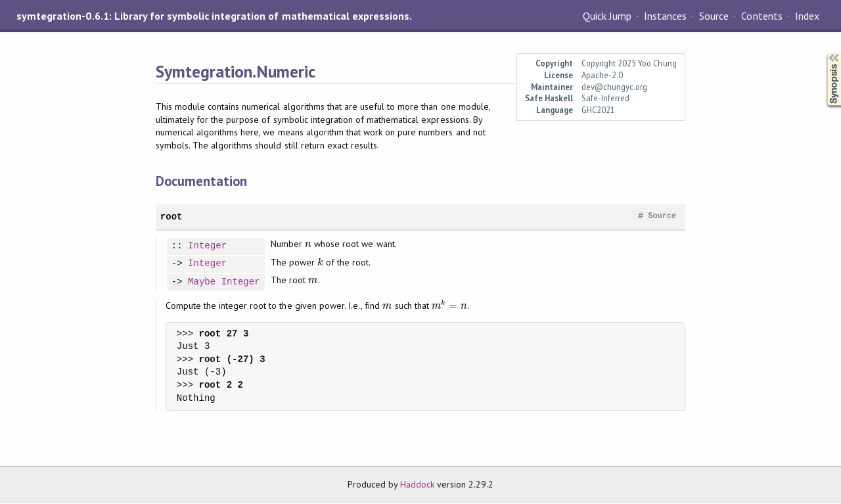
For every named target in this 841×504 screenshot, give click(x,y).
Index (807, 16)
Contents (761, 16)
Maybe (202, 282)
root (171, 217)
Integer (207, 246)
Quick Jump (607, 16)
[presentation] (308, 244)
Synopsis (823, 53)
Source (714, 16)
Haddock (417, 484)
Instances (665, 16)
